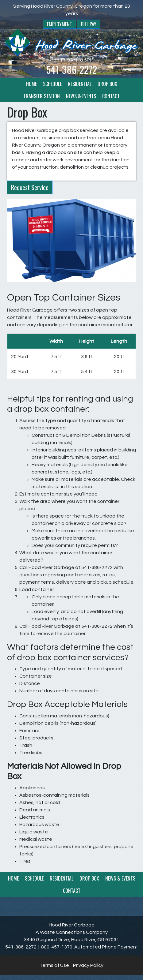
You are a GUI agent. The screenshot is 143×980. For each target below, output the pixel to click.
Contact (111, 96)
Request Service (30, 187)
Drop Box (107, 84)
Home (31, 84)
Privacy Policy (88, 965)
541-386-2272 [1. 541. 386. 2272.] (72, 69)
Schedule (52, 84)
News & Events (81, 96)
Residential (80, 84)
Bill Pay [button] (89, 24)
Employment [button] (60, 24)
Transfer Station (42, 96)
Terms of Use (54, 965)
